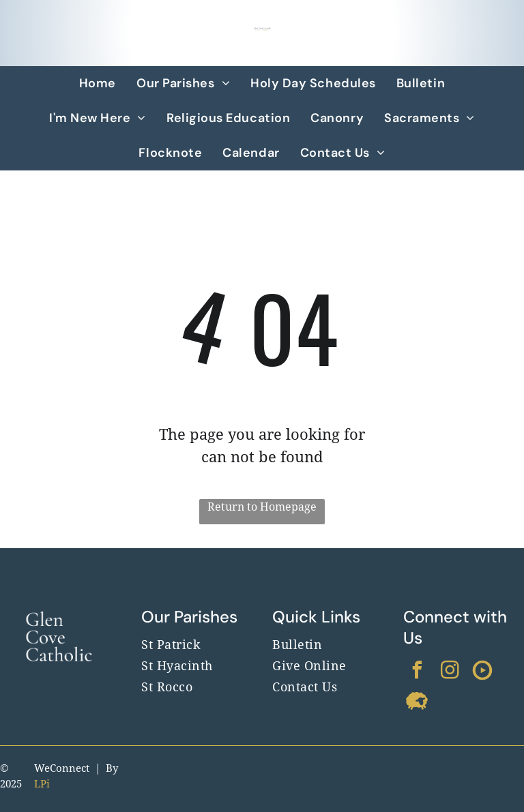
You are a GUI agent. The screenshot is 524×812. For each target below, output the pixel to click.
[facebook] (417, 672)
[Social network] (482, 672)
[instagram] (450, 672)
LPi (42, 784)
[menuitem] (98, 84)
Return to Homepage (262, 507)
